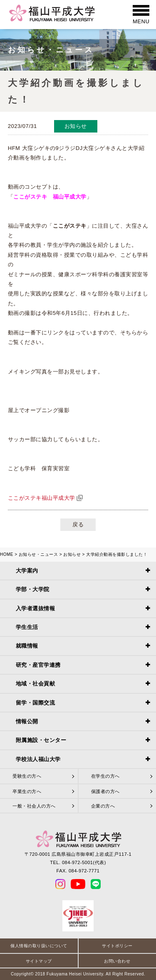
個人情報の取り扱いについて (39, 946)
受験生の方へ (27, 776)
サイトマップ (39, 961)
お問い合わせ (117, 961)
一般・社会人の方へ (34, 806)
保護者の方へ (105, 791)
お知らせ (72, 554)
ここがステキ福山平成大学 (42, 498)
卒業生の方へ (27, 791)
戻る (78, 524)
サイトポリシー (117, 946)
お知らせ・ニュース (38, 554)
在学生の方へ (105, 776)
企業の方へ (103, 806)
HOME (7, 554)
